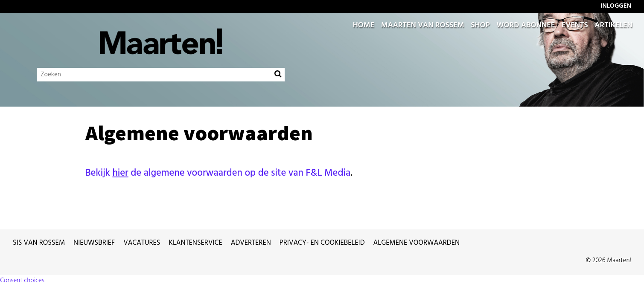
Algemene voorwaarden (417, 243)
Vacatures (142, 243)
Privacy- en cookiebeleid (322, 243)
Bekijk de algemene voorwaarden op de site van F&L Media (218, 173)
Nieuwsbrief (94, 243)
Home (364, 26)
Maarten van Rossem (423, 26)
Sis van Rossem (39, 243)
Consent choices (22, 281)
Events (575, 26)
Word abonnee (526, 26)
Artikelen (613, 26)
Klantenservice (196, 243)
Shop (480, 26)
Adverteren (251, 243)
